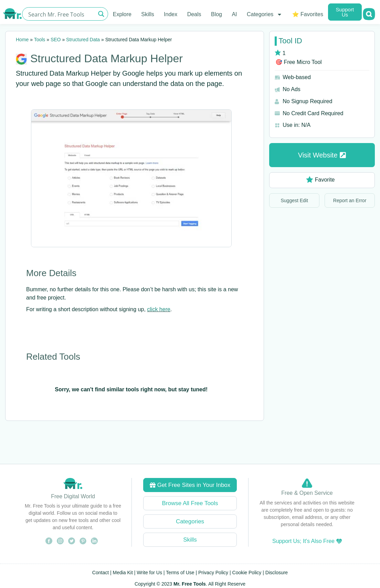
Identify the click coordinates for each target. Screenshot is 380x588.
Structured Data (83, 40)
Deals (194, 14)
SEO (56, 40)
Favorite (320, 180)
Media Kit (123, 573)
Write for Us (149, 573)
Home (22, 40)
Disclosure (277, 573)
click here (159, 309)
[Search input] (61, 14)
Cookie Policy (247, 573)
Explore (122, 14)
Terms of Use (180, 573)
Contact (101, 573)
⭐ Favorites (308, 14)
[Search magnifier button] (101, 14)
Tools (40, 40)
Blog (217, 14)
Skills (147, 14)
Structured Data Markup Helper (107, 58)
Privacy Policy (213, 573)
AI (234, 14)
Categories (265, 14)
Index (171, 14)
